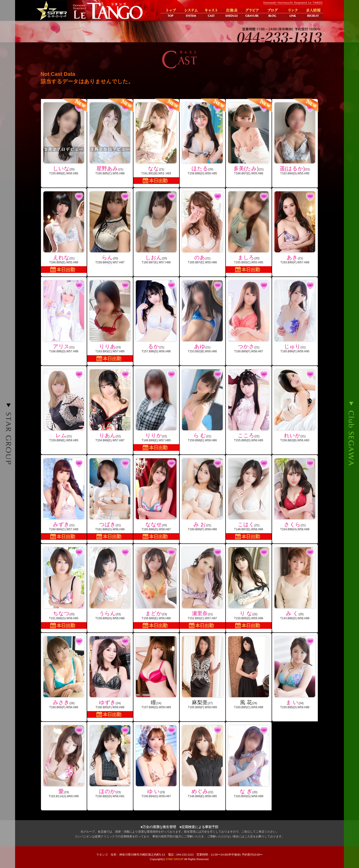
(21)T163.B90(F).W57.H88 (295, 228)
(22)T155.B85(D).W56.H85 (249, 406)
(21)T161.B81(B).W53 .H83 (156, 141)
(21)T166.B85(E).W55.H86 (64, 232)
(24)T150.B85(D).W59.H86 (295, 673)
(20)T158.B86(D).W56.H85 (202, 137)
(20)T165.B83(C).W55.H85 (249, 232)
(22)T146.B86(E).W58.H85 (202, 762)
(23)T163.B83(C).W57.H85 (110, 321)
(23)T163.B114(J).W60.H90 (64, 762)
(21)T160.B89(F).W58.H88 (202, 495)
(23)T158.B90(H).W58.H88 (110, 584)
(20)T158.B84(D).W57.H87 (110, 228)
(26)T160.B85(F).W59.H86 (64, 673)
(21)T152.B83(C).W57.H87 (202, 588)
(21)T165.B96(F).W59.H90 (295, 317)
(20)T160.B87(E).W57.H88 (156, 228)
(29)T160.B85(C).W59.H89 (249, 673)
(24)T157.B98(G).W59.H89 (156, 673)
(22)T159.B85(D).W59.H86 (249, 588)
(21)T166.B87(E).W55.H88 (249, 137)
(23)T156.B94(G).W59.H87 (156, 762)
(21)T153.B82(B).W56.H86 (202, 317)
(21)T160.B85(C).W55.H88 (110, 137)
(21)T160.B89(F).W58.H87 (249, 317)
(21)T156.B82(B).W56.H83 (295, 406)
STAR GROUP (175, 859)
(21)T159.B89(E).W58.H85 (64, 406)
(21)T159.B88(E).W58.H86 (202, 406)
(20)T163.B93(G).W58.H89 (249, 762)
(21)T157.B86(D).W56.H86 (156, 317)
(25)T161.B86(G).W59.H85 (64, 588)
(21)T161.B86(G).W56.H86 (110, 499)
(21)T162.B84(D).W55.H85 (295, 137)
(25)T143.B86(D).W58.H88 (295, 584)
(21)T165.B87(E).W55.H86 (202, 228)
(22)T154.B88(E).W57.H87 (110, 406)
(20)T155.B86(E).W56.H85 (64, 137)
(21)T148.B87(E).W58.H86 (249, 499)
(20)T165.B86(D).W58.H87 (156, 499)
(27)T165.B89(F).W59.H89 (202, 673)
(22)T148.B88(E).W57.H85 (156, 410)
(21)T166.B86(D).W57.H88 (64, 317)
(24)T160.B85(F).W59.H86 (110, 677)
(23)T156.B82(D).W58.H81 (110, 762)
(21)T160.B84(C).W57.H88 (64, 499)
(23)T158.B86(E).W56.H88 (156, 588)
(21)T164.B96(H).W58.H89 (295, 495)
